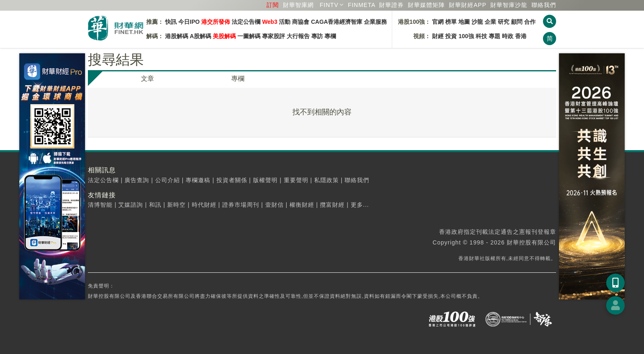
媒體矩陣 (426, 5)
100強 (466, 36)
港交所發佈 (216, 22)
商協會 (301, 22)
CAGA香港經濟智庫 (337, 22)
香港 (521, 36)
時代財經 (204, 205)
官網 (438, 22)
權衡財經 (302, 205)
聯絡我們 (544, 5)
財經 (438, 36)
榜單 (451, 22)
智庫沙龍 (509, 5)
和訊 (155, 205)
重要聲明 (296, 180)
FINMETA (362, 5)
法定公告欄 (246, 22)
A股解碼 (200, 36)
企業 (490, 22)
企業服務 (375, 22)
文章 (147, 79)
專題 (494, 36)
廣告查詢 (137, 180)
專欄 (330, 36)
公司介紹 (168, 180)
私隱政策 (327, 180)
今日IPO (189, 22)
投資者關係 (232, 180)
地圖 (464, 22)
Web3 (270, 22)
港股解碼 (177, 36)
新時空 (176, 205)
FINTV (329, 5)
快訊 (171, 22)
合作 (530, 22)
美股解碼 (224, 36)
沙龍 (477, 22)
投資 (451, 36)
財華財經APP (468, 5)
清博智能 (100, 205)
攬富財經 (332, 205)
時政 (508, 36)
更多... (360, 205)
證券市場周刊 (241, 205)
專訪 (317, 36)
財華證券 (391, 5)
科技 (481, 36)
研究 (504, 22)
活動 (285, 22)
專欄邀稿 (198, 180)
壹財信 (275, 205)
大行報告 (298, 36)
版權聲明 (265, 180)
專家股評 (274, 36)
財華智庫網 (298, 5)
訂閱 (273, 5)
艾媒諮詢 (131, 205)
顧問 (517, 22)
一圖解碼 (249, 36)
